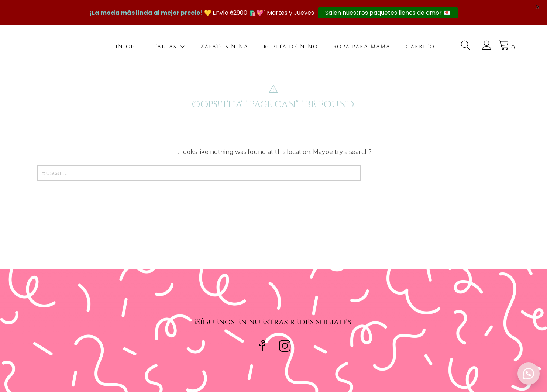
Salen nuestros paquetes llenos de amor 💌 (388, 13)
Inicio (127, 47)
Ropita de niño (291, 47)
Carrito (420, 47)
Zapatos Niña (224, 47)
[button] (529, 374)
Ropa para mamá (362, 47)
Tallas (165, 47)
